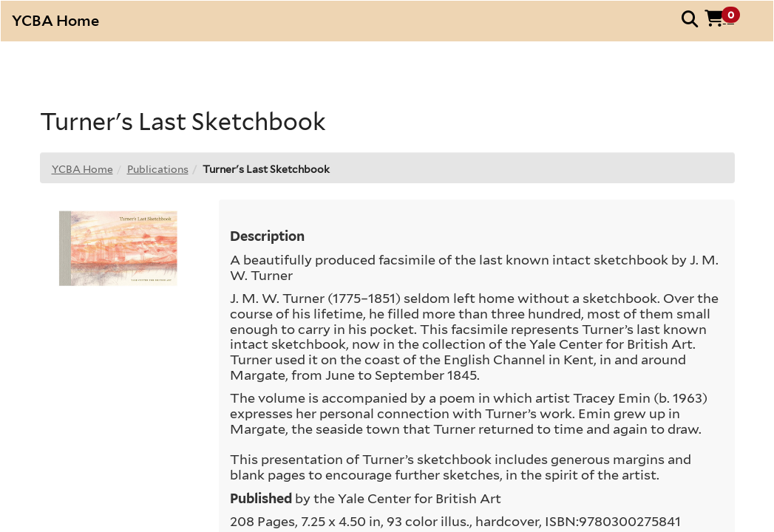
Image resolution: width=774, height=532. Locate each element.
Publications (158, 169)
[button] (727, 18)
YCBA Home (82, 169)
